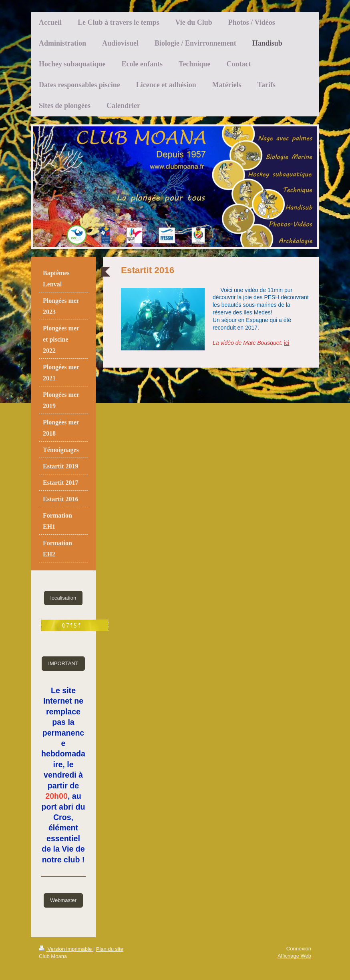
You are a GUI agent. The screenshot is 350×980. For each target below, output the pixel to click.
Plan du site (110, 949)
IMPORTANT (63, 663)
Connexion (299, 949)
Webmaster (63, 900)
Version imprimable (66, 949)
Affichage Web (294, 956)
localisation (63, 598)
